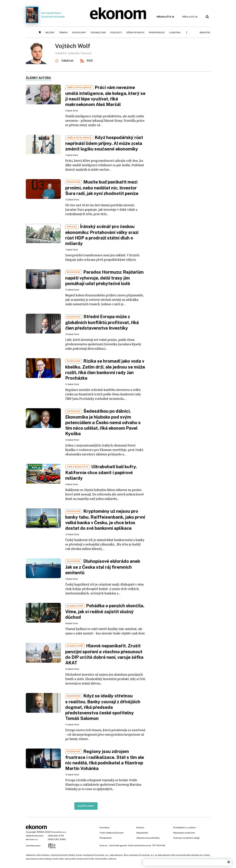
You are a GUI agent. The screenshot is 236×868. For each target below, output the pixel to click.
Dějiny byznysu (135, 32)
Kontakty (104, 828)
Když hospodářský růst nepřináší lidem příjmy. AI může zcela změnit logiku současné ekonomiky (104, 143)
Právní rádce (157, 32)
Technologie (98, 32)
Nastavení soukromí (184, 833)
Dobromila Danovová (140, 845)
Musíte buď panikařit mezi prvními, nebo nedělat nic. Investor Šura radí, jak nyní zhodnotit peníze (102, 188)
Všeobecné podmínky (148, 838)
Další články (86, 806)
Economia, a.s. (59, 832)
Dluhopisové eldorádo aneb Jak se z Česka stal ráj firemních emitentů (103, 567)
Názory (50, 32)
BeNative (205, 32)
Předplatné (106, 838)
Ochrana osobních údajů (186, 838)
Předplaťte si (165, 17)
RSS (90, 61)
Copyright (31, 832)
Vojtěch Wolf (73, 46)
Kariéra (140, 828)
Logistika (175, 32)
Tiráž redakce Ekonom (112, 833)
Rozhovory (79, 32)
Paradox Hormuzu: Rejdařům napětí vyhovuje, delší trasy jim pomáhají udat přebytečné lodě (104, 278)
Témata (63, 32)
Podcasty (116, 32)
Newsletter (142, 833)
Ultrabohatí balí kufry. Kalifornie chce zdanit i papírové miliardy (101, 472)
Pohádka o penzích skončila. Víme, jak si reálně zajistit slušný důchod (105, 611)
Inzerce (104, 845)
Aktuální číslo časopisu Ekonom (45, 15)
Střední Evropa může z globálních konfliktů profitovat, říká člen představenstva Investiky (102, 322)
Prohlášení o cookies (185, 828)
